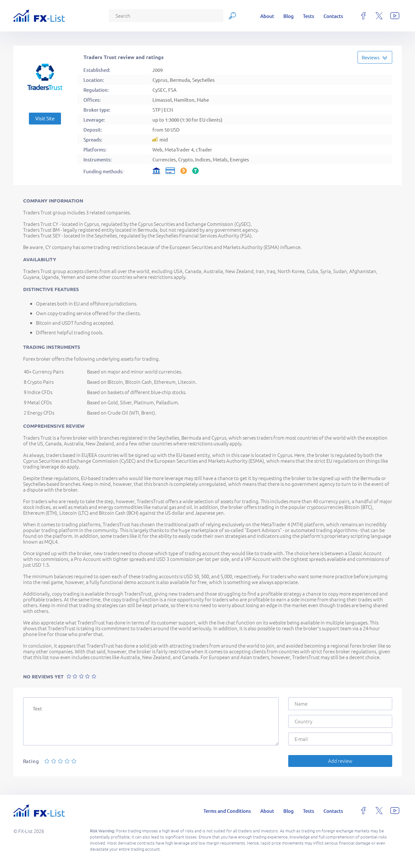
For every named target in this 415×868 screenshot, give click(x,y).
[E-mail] (340, 739)
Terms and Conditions (227, 811)
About (267, 16)
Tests (309, 16)
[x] (379, 16)
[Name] (340, 704)
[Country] (340, 721)
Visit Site (45, 118)
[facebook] (363, 16)
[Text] (151, 721)
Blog (289, 16)
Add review (340, 761)
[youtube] (395, 16)
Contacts (333, 16)
